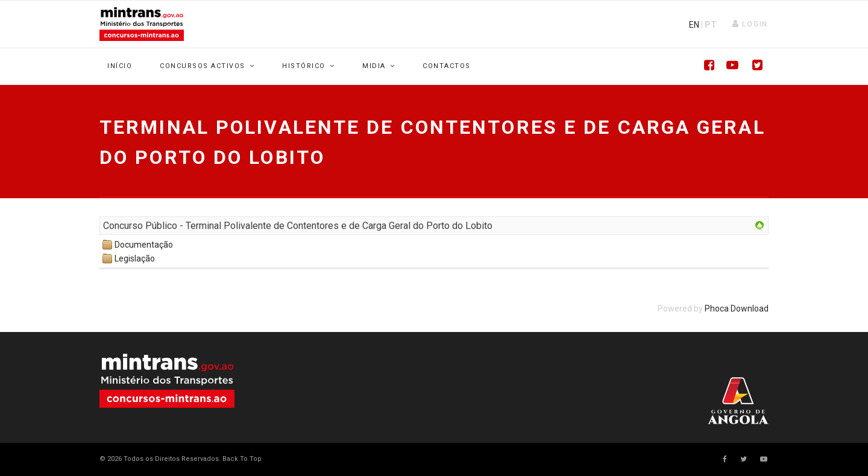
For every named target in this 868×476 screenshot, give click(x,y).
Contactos (447, 66)
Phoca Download (737, 308)
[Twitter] (753, 66)
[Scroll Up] (241, 459)
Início (120, 66)
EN (694, 25)
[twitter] (744, 459)
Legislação (135, 258)
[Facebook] (705, 66)
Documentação (144, 245)
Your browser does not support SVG (167, 381)
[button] (750, 24)
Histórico (304, 66)
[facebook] (725, 459)
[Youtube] (729, 66)
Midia (374, 66)
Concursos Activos (203, 66)
